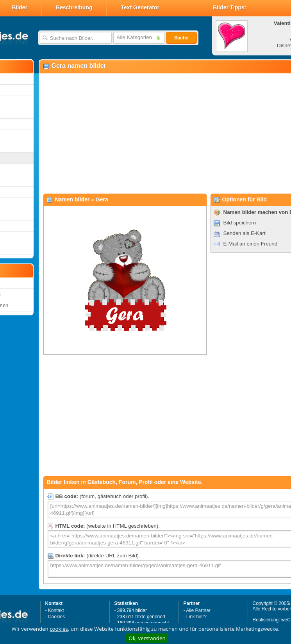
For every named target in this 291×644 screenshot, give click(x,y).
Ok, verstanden (147, 638)
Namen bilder (72, 199)
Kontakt (56, 610)
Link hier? (196, 617)
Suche (181, 38)
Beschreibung (74, 7)
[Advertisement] (144, 133)
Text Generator (140, 7)
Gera (102, 199)
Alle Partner (198, 610)
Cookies (56, 617)
